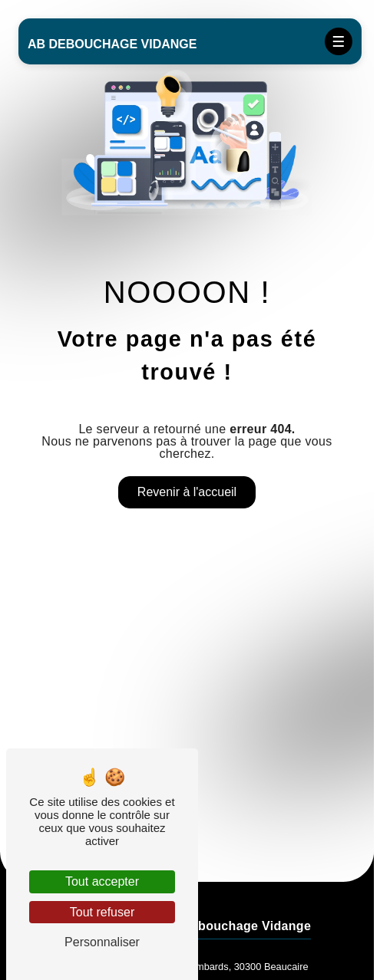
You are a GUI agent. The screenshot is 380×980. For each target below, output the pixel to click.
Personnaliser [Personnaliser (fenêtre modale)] (102, 942)
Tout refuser (102, 912)
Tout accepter (102, 881)
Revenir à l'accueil (187, 492)
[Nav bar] (339, 41)
